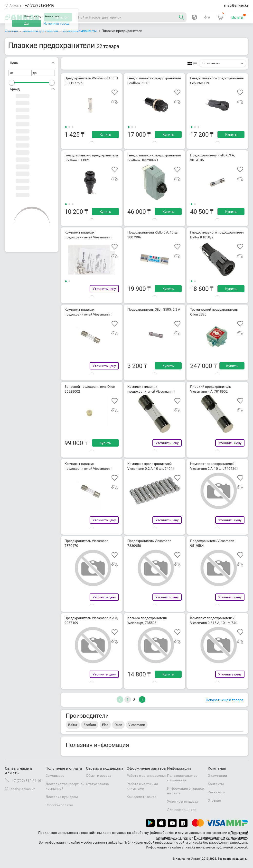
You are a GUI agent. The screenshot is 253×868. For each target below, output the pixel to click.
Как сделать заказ (141, 797)
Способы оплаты (59, 805)
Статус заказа (97, 784)
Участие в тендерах (183, 801)
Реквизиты (217, 792)
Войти (239, 17)
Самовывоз (55, 776)
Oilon (118, 725)
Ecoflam (90, 725)
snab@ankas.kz (236, 5)
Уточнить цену (104, 289)
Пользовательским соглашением (221, 837)
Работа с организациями (147, 776)
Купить (105, 134)
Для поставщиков (182, 810)
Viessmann (137, 725)
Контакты (216, 784)
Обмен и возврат (99, 776)
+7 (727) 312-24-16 (39, 5)
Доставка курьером (62, 797)
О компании (217, 776)
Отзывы (214, 800)
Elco (105, 725)
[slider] (12, 83)
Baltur (73, 725)
